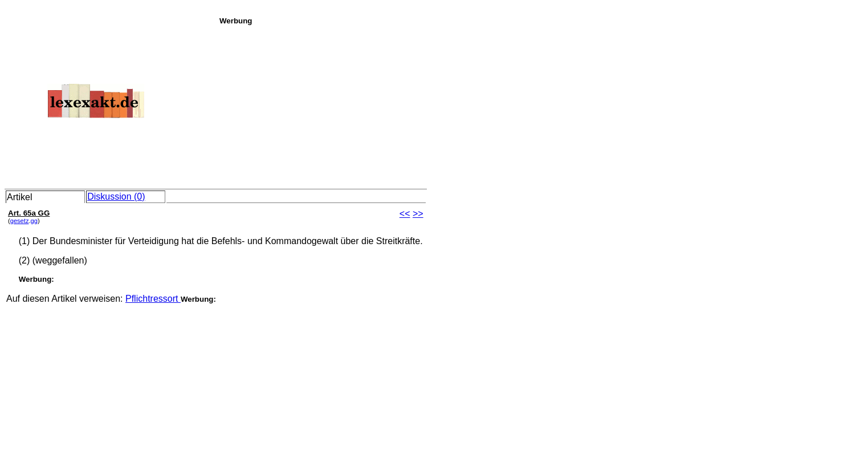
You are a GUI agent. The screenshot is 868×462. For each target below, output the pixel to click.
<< (405, 214)
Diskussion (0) (116, 196)
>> (418, 214)
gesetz (20, 221)
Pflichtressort (153, 299)
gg (34, 221)
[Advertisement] (541, 105)
